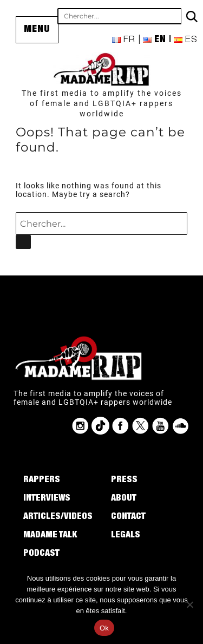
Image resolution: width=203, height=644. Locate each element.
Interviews (47, 499)
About (124, 499)
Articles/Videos (58, 517)
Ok (104, 628)
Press (124, 481)
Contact (128, 517)
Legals (126, 536)
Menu (37, 30)
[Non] (189, 604)
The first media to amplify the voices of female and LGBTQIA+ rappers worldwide (102, 103)
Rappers (42, 481)
